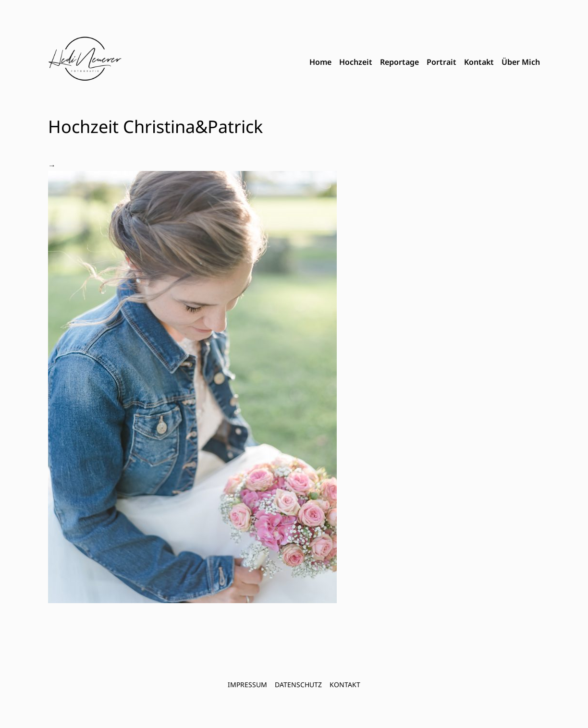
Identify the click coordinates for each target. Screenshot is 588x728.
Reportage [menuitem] (399, 62)
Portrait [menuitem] (441, 62)
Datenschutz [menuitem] (298, 685)
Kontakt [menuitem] (479, 62)
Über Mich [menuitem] (521, 62)
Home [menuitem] (320, 62)
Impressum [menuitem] (247, 685)
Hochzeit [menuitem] (356, 62)
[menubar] (425, 62)
